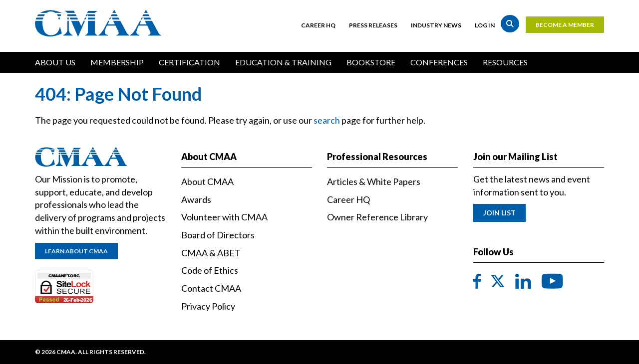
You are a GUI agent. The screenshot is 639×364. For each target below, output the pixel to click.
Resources (505, 62)
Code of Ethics (210, 270)
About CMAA (207, 182)
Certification (189, 62)
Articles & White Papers (374, 182)
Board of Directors (218, 235)
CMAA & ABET (211, 253)
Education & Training (283, 62)
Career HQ (318, 25)
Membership (117, 62)
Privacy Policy (208, 306)
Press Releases (373, 25)
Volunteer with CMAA (224, 217)
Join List (499, 213)
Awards (196, 199)
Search (510, 24)
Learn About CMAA (76, 251)
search (327, 120)
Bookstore (371, 62)
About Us (55, 62)
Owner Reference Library (377, 217)
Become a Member (565, 25)
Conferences (439, 62)
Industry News (436, 25)
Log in (485, 25)
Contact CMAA (211, 288)
